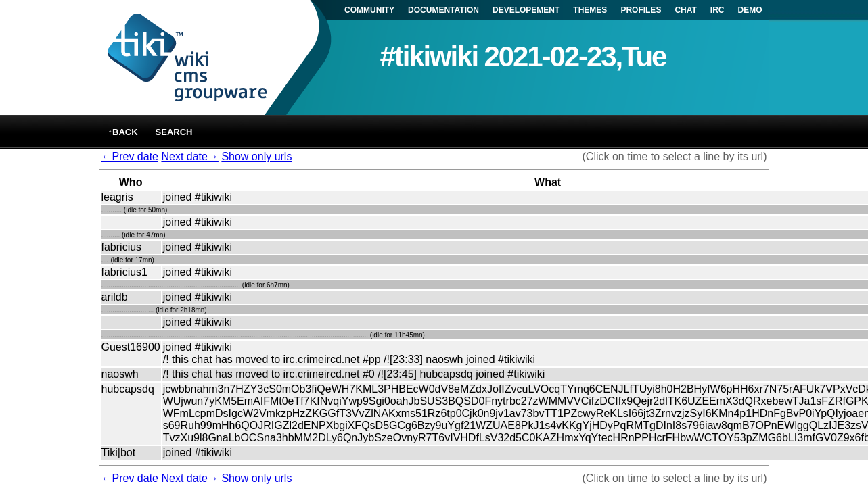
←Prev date (130, 156)
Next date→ (189, 156)
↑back (123, 132)
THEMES (590, 10)
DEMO (750, 10)
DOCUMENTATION (443, 10)
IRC (717, 10)
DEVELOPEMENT (526, 10)
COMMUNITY (369, 10)
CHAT (685, 10)
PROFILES (641, 10)
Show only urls (256, 156)
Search (174, 132)
